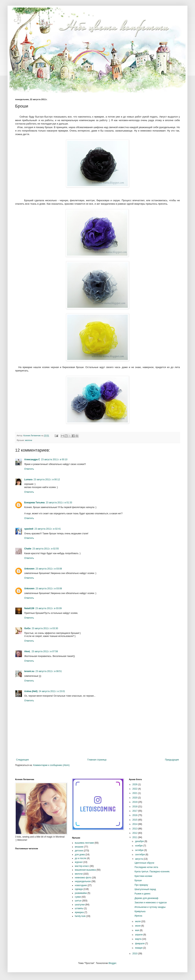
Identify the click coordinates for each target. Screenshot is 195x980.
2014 (135, 824)
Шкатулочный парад (145, 889)
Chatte (28, 549)
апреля (139, 935)
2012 (135, 833)
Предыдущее (172, 760)
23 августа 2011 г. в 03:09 (49, 608)
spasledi (29, 529)
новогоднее (81, 885)
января (139, 948)
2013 (135, 829)
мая (138, 930)
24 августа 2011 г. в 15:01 (52, 691)
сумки (78, 897)
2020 (135, 798)
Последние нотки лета (146, 867)
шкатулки (80, 905)
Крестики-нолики (143, 876)
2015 (135, 820)
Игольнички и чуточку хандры (150, 907)
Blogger (112, 963)
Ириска (138, 916)
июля (138, 921)
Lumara (28, 480)
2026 (135, 784)
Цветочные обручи (144, 863)
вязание (79, 847)
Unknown (29, 569)
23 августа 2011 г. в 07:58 (45, 651)
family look (80, 916)
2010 (135, 954)
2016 (135, 815)
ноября (139, 846)
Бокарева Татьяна (34, 503)
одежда (79, 889)
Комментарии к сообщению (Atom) (51, 765)
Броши (138, 880)
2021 (135, 793)
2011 (135, 837)
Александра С (32, 459)
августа (139, 859)
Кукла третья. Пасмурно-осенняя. (152, 872)
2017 (135, 811)
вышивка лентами (84, 843)
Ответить (29, 469)
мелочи (28, 440)
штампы (79, 908)
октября (140, 850)
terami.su (29, 671)
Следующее (22, 760)
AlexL (27, 651)
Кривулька (140, 911)
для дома (80, 855)
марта (139, 939)
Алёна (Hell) (31, 691)
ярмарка (79, 912)
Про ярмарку (141, 885)
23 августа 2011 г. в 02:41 (48, 529)
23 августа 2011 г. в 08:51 (49, 671)
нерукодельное (83, 881)
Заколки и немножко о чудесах (151, 903)
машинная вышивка (85, 870)
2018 (135, 807)
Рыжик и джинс (143, 894)
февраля (140, 944)
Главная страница (97, 760)
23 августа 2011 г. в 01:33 (59, 503)
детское (79, 851)
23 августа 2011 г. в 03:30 (45, 628)
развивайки (81, 893)
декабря (140, 841)
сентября (140, 855)
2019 (135, 802)
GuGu (27, 628)
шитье (78, 901)
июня (138, 926)
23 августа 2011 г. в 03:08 (49, 569)
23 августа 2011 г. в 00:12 (47, 480)
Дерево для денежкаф (146, 898)
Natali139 (29, 608)
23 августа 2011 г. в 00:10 (54, 459)
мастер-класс (82, 866)
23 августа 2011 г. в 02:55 (46, 549)
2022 (135, 789)
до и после (80, 858)
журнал (79, 862)
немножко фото (83, 878)
